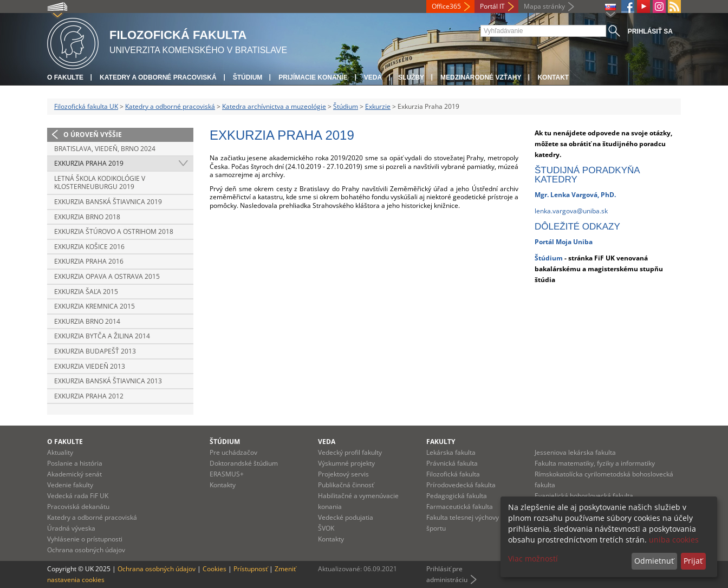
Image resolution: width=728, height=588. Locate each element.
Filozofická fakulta (453, 474)
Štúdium (248, 77)
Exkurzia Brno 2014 (87, 321)
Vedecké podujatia (346, 517)
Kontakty (223, 485)
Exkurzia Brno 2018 (87, 217)
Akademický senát (74, 474)
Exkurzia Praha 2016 (89, 261)
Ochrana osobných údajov (86, 550)
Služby (411, 77)
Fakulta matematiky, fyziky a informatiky (595, 463)
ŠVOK (326, 528)
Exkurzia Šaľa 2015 (86, 292)
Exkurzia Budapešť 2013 (95, 351)
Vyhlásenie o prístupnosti (85, 539)
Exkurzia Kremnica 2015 (95, 306)
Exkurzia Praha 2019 (89, 163)
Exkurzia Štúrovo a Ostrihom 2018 (114, 231)
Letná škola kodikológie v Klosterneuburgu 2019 (100, 183)
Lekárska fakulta (451, 452)
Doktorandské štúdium (244, 463)
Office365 (446, 6)
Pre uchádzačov (233, 452)
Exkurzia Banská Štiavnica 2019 (108, 202)
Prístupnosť (251, 569)
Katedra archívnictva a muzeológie (274, 106)
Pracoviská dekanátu (78, 507)
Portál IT (492, 6)
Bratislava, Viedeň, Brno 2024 (105, 149)
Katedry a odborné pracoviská (158, 77)
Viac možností (533, 558)
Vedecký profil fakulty (350, 452)
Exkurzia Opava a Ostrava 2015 (107, 276)
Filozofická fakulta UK (86, 106)
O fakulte (65, 77)
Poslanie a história (75, 463)
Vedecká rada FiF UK (78, 496)
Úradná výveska (71, 528)
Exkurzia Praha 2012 (89, 396)
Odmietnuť (654, 561)
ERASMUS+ (227, 474)
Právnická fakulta (452, 463)
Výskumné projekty (346, 463)
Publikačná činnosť (346, 485)
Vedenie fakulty (70, 485)
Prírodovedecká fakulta (461, 485)
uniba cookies (674, 540)
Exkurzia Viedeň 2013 (90, 366)
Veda (373, 77)
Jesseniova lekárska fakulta (575, 452)
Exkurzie (378, 106)
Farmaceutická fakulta (460, 507)
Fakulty (441, 442)
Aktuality (60, 452)
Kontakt (553, 77)
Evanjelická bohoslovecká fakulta (584, 496)
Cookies (214, 569)
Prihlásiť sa (650, 31)
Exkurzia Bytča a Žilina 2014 (102, 336)
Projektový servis (343, 474)
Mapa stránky (544, 6)
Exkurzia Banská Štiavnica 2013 (108, 381)
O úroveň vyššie (93, 135)
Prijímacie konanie (313, 77)
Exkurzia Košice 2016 (89, 247)
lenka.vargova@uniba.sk (571, 211)
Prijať (693, 561)
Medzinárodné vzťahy (481, 77)
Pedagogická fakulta (457, 496)
